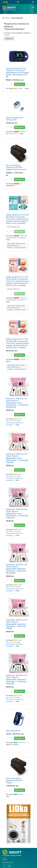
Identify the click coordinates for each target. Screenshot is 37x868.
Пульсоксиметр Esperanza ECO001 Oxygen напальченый (16, 167)
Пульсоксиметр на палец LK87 (15, 119)
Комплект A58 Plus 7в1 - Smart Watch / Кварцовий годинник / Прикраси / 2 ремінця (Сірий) (17, 624)
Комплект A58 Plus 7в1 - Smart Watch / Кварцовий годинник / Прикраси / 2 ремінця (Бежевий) (17, 569)
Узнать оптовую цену (13, 227)
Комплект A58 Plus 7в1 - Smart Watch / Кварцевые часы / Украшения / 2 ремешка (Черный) (17, 513)
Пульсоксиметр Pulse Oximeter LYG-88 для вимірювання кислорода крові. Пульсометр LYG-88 (17, 73)
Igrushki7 (23, 359)
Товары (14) (9, 39)
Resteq (20, 88)
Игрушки (10, 248)
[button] (8, 824)
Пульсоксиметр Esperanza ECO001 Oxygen (14, 780)
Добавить (20, 84)
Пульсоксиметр (13, 731)
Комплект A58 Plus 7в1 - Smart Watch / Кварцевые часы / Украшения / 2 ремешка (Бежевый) (17, 403)
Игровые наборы (20, 248)
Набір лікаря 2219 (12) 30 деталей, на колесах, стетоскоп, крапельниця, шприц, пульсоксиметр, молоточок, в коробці (18, 219)
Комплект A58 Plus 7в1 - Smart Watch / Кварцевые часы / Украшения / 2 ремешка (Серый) (17, 458)
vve (21, 184)
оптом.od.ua (22, 743)
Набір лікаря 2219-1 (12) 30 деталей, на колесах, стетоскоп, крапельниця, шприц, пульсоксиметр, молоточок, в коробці (17, 281)
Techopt (21, 794)
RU (5, 859)
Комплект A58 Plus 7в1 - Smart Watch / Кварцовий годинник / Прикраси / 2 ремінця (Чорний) (17, 679)
